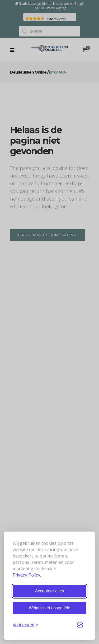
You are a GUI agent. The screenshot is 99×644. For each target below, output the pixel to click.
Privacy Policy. (27, 575)
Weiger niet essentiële (49, 608)
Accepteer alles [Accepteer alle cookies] (49, 591)
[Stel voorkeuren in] (25, 625)
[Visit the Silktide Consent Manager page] (80, 625)
